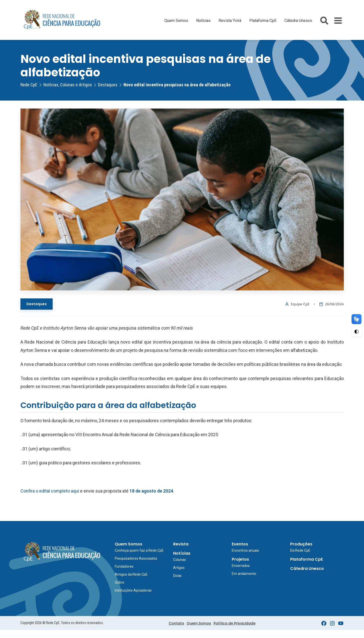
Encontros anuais (245, 550)
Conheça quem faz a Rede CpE (139, 550)
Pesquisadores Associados (136, 558)
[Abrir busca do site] (324, 21)
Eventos (240, 544)
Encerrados (241, 566)
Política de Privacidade (235, 623)
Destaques (37, 304)
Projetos (240, 559)
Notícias (203, 21)
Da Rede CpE (300, 550)
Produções (301, 544)
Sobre (120, 582)
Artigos (179, 568)
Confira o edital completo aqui (50, 491)
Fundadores (124, 566)
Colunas (180, 560)
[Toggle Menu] (338, 21)
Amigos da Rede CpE (131, 574)
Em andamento (244, 574)
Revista (181, 544)
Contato (176, 623)
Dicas (177, 576)
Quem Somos (176, 21)
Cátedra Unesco (298, 21)
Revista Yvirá (230, 21)
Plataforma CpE (263, 21)
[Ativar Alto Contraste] (357, 332)
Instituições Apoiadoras (133, 590)
